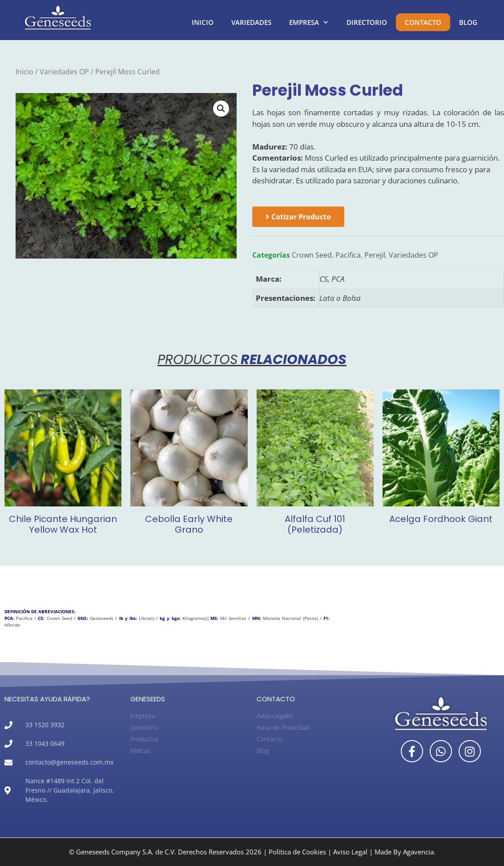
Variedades (251, 22)
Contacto (423, 22)
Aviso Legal (350, 852)
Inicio (203, 22)
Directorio (367, 22)
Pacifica (348, 255)
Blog (468, 22)
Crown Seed (312, 255)
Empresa (313, 22)
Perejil (375, 255)
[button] (221, 109)
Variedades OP (64, 72)
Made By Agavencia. (405, 852)
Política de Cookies (297, 852)
